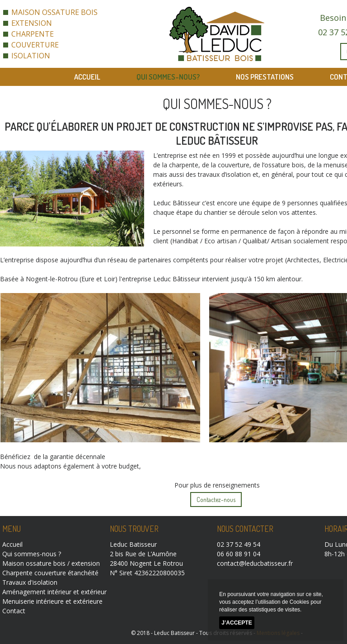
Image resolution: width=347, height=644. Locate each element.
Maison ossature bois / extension (51, 563)
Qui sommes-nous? (168, 77)
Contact (14, 611)
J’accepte (237, 623)
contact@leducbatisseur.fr (255, 563)
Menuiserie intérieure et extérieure (52, 601)
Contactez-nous (216, 500)
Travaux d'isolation (30, 582)
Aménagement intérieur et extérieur (54, 592)
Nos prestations (265, 77)
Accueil (87, 77)
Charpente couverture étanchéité (50, 573)
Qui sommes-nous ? (32, 554)
